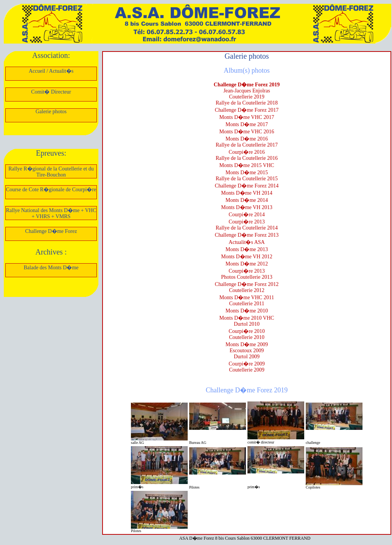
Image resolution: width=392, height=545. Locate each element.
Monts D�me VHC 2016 (247, 132)
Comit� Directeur (51, 92)
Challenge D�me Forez (51, 231)
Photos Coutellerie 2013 (247, 277)
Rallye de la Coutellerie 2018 (247, 103)
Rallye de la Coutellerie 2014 (247, 228)
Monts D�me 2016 (247, 139)
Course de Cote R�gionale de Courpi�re (51, 190)
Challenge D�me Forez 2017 (247, 110)
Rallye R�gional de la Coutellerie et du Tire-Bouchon (51, 172)
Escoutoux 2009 (247, 351)
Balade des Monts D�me (51, 268)
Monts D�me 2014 (247, 200)
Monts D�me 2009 (247, 344)
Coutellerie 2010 (247, 337)
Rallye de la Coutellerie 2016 (247, 158)
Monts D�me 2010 (247, 311)
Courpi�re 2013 (247, 222)
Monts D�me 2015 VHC (247, 165)
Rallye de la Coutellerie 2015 (247, 179)
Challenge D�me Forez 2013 (247, 235)
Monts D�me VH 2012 (247, 257)
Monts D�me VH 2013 (247, 207)
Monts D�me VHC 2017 (247, 117)
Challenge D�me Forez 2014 (247, 186)
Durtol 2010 (247, 324)
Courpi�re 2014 (247, 215)
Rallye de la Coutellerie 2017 (247, 145)
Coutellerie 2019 (247, 97)
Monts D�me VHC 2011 (247, 297)
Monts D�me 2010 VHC (247, 318)
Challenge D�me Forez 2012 (247, 284)
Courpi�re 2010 (247, 331)
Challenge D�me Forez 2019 (247, 85)
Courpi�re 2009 (247, 364)
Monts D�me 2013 (247, 249)
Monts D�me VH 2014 (247, 193)
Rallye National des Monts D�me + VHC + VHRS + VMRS (51, 213)
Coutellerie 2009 (247, 370)
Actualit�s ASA (247, 242)
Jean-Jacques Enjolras (247, 91)
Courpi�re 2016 (247, 152)
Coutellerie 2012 (247, 290)
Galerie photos (51, 112)
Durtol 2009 (247, 357)
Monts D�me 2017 (247, 124)
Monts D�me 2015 (247, 173)
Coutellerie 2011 (247, 304)
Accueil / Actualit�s (51, 71)
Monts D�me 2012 (247, 264)
